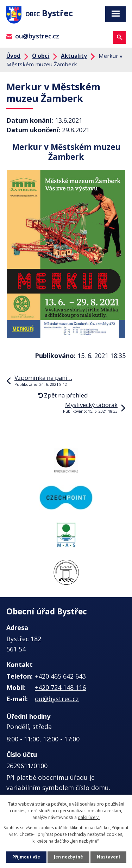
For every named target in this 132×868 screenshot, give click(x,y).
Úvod (13, 56)
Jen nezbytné (68, 857)
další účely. (89, 817)
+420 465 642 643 (60, 676)
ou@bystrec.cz (37, 36)
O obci (41, 56)
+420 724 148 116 (60, 687)
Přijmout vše (26, 857)
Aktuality (74, 56)
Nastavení (108, 857)
